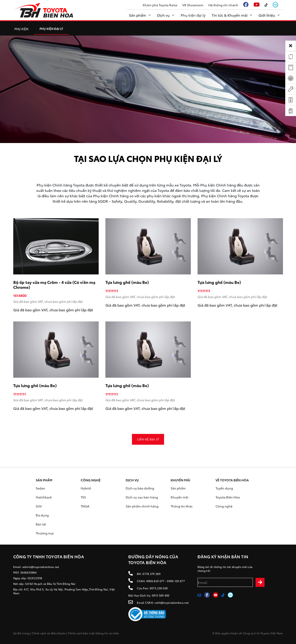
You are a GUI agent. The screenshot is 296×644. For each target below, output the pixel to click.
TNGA (85, 506)
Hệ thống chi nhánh (223, 5)
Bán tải (41, 524)
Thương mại (45, 533)
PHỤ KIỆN (21, 29)
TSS (83, 497)
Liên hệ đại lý (148, 439)
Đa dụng (42, 515)
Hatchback (44, 497)
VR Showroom (193, 5)
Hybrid (86, 488)
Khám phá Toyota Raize (160, 5)
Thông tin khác (182, 506)
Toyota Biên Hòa (228, 497)
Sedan (40, 488)
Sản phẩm (178, 488)
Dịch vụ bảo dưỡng (140, 488)
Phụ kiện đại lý (51, 29)
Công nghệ (224, 506)
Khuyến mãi (179, 497)
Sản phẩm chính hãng (142, 506)
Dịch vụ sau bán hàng (142, 497)
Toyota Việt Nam (272, 633)
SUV (39, 506)
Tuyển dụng (224, 488)
